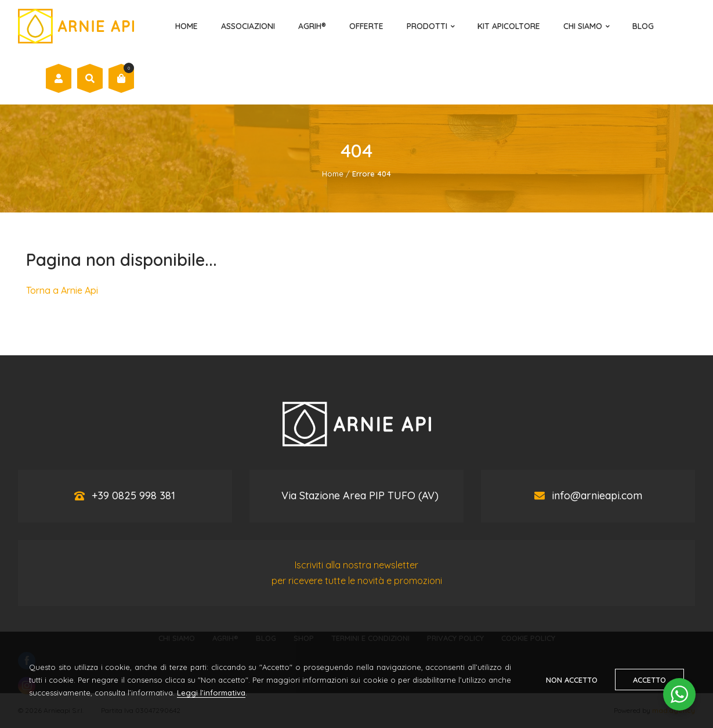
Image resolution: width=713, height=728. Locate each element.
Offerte (366, 26)
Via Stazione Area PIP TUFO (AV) (360, 495)
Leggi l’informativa (211, 693)
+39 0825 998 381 (133, 495)
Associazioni (248, 26)
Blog (643, 26)
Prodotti (427, 26)
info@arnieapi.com (597, 495)
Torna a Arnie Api (62, 290)
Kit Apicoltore (509, 26)
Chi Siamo (583, 26)
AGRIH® (312, 26)
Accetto (649, 680)
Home (187, 26)
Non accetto (572, 680)
